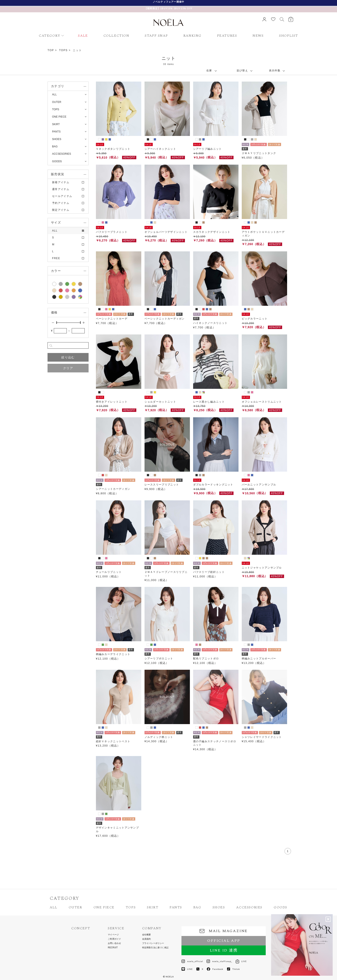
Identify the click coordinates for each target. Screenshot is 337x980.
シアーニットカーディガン (113, 489)
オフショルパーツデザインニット (166, 232)
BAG (197, 907)
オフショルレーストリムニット (262, 402)
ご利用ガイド (114, 939)
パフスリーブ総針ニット (209, 572)
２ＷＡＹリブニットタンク (259, 153)
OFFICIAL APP (224, 941)
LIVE (241, 961)
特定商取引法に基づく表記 (155, 948)
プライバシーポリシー (153, 943)
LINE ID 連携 (224, 950)
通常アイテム (61, 189)
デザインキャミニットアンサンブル (118, 830)
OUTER (76, 907)
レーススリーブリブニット (162, 485)
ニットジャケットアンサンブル (262, 568)
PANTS (176, 907)
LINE (187, 969)
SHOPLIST (289, 36)
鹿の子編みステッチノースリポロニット (215, 743)
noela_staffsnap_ (219, 961)
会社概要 (147, 935)
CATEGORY (50, 36)
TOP (51, 50)
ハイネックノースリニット (210, 323)
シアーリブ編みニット (207, 149)
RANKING (192, 36)
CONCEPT (81, 928)
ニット (77, 50)
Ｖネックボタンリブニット (113, 149)
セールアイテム (62, 196)
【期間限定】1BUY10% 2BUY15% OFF (168, 8)
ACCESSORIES (249, 907)
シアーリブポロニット (159, 659)
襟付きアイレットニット (112, 402)
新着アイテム (61, 182)
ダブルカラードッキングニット (213, 485)
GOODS (281, 907)
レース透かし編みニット (209, 402)
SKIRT (153, 907)
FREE (56, 258)
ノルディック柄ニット (159, 737)
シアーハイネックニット (160, 149)
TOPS (64, 50)
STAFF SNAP (156, 36)
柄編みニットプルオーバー (259, 659)
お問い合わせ (114, 943)
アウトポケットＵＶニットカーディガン (263, 234)
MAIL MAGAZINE (224, 931)
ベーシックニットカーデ (112, 319)
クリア (68, 368)
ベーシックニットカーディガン (165, 319)
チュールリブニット (109, 572)
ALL (54, 95)
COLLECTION (116, 36)
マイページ (113, 935)
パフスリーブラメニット (112, 232)
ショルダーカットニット (160, 402)
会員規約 (147, 939)
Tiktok (233, 969)
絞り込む (68, 357)
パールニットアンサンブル (259, 485)
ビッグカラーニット (255, 319)
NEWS (258, 36)
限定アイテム (61, 210)
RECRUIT (113, 948)
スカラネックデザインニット (212, 232)
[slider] (57, 323)
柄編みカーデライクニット (113, 654)
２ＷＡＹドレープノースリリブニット (166, 574)
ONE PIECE (104, 907)
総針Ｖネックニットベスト (113, 741)
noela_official (192, 961)
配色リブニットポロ (206, 659)
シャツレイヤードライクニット (262, 737)
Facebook (215, 969)
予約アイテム (61, 203)
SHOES (219, 907)
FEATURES (227, 36)
